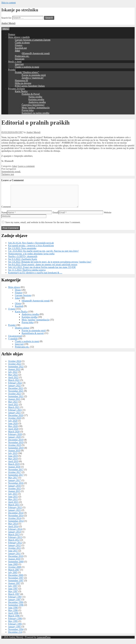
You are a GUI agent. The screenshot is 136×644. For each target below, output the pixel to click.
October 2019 (15, 449)
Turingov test (8, 174)
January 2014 (14, 536)
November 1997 (16, 582)
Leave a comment (26, 166)
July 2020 (13, 425)
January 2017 (14, 484)
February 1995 (15, 628)
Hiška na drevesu (23, 83)
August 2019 (14, 455)
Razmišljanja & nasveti (33, 337)
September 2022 (16, 371)
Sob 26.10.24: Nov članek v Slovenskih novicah (31, 247)
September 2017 (16, 479)
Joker (17, 51)
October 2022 (15, 368)
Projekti (12, 70)
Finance (19, 45)
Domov (12, 34)
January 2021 (14, 417)
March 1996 (14, 620)
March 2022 (14, 384)
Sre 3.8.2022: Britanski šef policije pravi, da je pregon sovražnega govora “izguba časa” (50, 266)
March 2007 (14, 574)
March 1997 (14, 598)
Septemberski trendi (11, 172)
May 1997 (13, 595)
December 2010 (16, 560)
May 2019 (13, 463)
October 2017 (15, 476)
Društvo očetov (22, 332)
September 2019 (16, 452)
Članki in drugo (22, 43)
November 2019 (16, 447)
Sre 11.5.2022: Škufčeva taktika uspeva (27, 274)
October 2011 (15, 552)
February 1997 (15, 601)
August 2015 (14, 495)
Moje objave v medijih (19, 37)
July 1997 (13, 590)
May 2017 (13, 482)
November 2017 (16, 474)
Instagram (20, 59)
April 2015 (13, 506)
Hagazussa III (21, 80)
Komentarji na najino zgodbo (36, 113)
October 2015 (15, 493)
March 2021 (14, 411)
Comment (6, 211)
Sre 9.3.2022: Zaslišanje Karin (23, 263)
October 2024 (15, 365)
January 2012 (14, 549)
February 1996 (15, 623)
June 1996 (13, 612)
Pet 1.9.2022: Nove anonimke (22, 252)
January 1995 (14, 631)
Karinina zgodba (36, 99)
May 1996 (13, 614)
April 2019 (13, 465)
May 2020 (13, 430)
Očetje (18, 308)
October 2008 (15, 571)
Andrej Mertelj (8, 23)
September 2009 (16, 566)
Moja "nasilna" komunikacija (36, 324)
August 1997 (14, 587)
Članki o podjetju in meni (27, 67)
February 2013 (15, 541)
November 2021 (16, 395)
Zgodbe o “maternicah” (33, 78)
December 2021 (16, 392)
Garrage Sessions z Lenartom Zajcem (33, 40)
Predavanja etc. (22, 56)
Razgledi (19, 310)
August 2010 (14, 563)
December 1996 (16, 606)
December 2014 (16, 517)
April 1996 (13, 617)
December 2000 (16, 579)
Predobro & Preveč (31, 94)
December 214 (15, 636)
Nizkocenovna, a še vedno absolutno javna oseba (31, 258)
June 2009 (13, 568)
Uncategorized (15, 340)
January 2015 (14, 514)
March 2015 (14, 509)
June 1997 (13, 593)
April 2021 (13, 409)
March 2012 (14, 544)
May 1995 (13, 625)
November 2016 (16, 487)
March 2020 (14, 436)
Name (4, 217)
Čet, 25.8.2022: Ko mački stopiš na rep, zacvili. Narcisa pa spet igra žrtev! (43, 255)
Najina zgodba (35, 97)
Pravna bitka (28, 110)
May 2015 (13, 503)
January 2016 (14, 490)
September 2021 (16, 400)
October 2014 (15, 522)
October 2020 (15, 422)
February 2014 (15, 533)
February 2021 (15, 414)
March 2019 (14, 468)
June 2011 (13, 555)
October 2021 (15, 398)
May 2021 (13, 406)
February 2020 (15, 438)
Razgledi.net (21, 48)
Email (55, 217)
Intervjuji (19, 64)
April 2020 (13, 433)
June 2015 (13, 501)
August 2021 (14, 403)
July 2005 (13, 577)
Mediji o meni (15, 62)
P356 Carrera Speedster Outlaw (30, 86)
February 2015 (15, 512)
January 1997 (14, 604)
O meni (12, 313)
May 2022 (13, 379)
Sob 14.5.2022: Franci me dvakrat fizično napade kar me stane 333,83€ (42, 271)
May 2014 (13, 528)
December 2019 (16, 444)
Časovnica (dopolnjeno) (33, 105)
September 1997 (16, 585)
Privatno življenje (16, 89)
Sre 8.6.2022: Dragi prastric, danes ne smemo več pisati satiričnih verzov (43, 269)
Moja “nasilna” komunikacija (36, 108)
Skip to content (9, 3)
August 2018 (14, 471)
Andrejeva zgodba (37, 102)
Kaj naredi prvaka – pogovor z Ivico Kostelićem (31, 250)
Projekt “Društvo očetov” (27, 72)
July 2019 (13, 457)
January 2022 (14, 390)
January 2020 (14, 441)
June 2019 (13, 460)
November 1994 (16, 633)
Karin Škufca (21, 91)
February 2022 (15, 387)
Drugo (18, 294)
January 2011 (14, 558)
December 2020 (16, 419)
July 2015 (13, 498)
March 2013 (14, 539)
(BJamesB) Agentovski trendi (36, 53)
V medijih (13, 343)
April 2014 (13, 530)
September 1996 (16, 609)
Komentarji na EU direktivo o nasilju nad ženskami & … (35, 277)
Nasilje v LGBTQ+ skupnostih (23, 260)
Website (108, 217)
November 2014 (16, 520)
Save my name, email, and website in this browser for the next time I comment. (43, 226)
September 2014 (16, 525)
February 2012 (15, 547)
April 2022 (13, 382)
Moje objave (14, 291)
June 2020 (13, 428)
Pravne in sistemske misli (34, 75)
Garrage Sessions (23, 299)
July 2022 (13, 376)
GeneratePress (44, 641)
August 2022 (14, 373)
